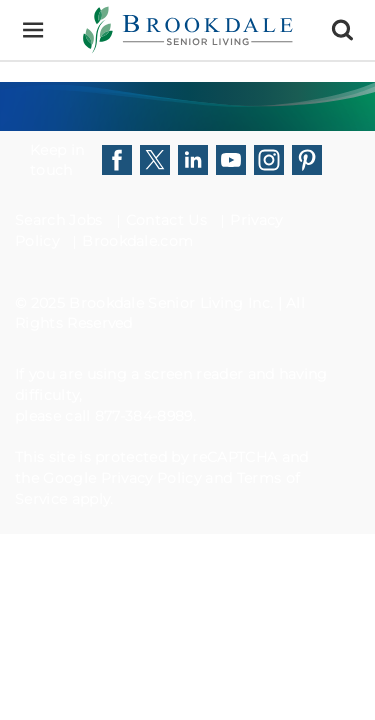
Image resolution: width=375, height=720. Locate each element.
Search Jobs (59, 220)
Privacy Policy (151, 478)
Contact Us (166, 220)
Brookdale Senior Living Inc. (173, 303)
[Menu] (32, 30)
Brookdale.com (137, 241)
